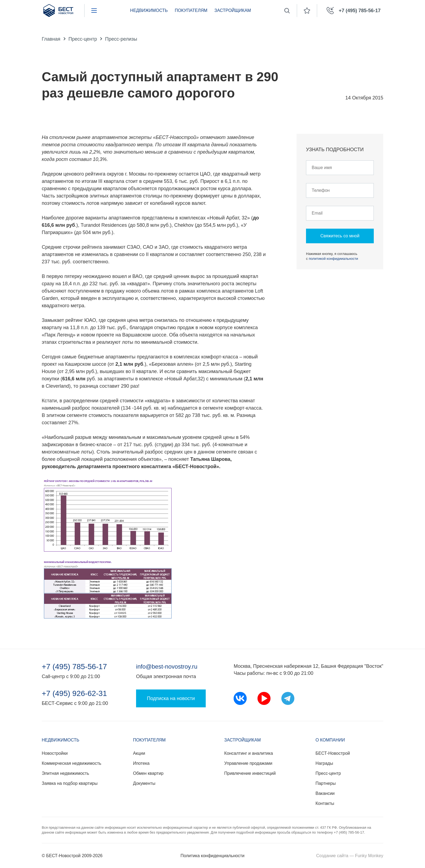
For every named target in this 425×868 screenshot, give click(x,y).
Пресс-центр (83, 39)
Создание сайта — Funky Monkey (350, 856)
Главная (51, 39)
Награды (324, 763)
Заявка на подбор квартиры (70, 783)
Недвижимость (149, 10)
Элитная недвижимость (65, 773)
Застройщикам (233, 10)
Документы (144, 783)
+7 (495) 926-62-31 (74, 694)
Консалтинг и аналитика (248, 753)
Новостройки (55, 753)
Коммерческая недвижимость (72, 763)
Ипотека (141, 763)
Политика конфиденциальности (212, 856)
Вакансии (325, 793)
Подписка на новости (171, 698)
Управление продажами (248, 763)
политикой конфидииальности (333, 259)
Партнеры (326, 783)
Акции (139, 753)
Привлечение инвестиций (250, 773)
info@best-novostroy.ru (167, 667)
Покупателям (191, 10)
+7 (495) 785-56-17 (74, 667)
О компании (330, 740)
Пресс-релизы (121, 39)
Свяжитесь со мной (340, 236)
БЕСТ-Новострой (333, 753)
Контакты (325, 803)
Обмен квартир (148, 773)
